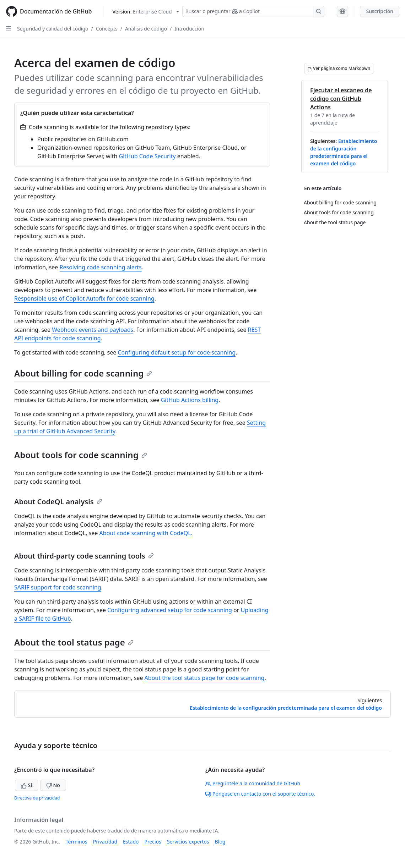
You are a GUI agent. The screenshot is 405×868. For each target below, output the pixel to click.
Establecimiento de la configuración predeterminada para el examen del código (286, 708)
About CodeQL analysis (58, 502)
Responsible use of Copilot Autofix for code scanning (84, 298)
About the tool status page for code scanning (205, 678)
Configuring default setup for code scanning (177, 352)
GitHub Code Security (147, 156)
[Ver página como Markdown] (339, 68)
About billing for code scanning (83, 373)
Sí (26, 785)
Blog (220, 842)
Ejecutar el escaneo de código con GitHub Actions (341, 99)
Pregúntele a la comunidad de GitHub (253, 783)
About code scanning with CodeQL (145, 533)
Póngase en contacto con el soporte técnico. (260, 794)
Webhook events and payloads (93, 330)
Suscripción (380, 11)
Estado (131, 842)
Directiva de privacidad (37, 798)
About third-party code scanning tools (84, 556)
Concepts (107, 29)
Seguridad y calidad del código (53, 29)
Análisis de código (146, 29)
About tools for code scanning (81, 455)
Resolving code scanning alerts (101, 267)
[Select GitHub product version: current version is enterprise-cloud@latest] (145, 12)
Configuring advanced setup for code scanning (170, 610)
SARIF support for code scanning (58, 587)
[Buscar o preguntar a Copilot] (253, 11)
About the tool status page (74, 642)
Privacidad (105, 842)
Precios (153, 842)
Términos (77, 842)
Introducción (189, 29)
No (53, 785)
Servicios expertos (188, 842)
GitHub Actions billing (190, 400)
